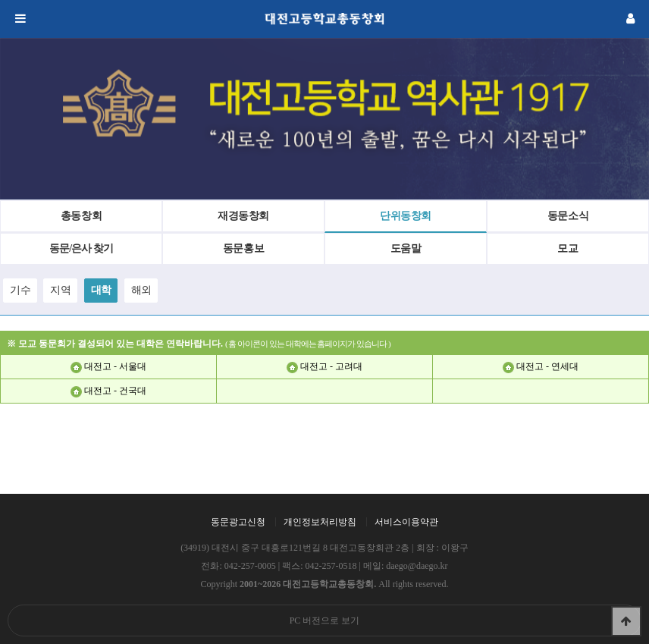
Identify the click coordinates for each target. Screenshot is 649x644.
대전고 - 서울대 (115, 366)
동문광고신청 (238, 522)
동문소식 (568, 216)
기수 (20, 290)
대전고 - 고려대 (331, 366)
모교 (567, 248)
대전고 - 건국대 (115, 391)
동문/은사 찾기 (81, 248)
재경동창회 (243, 216)
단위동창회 (406, 216)
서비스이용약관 (406, 522)
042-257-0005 (250, 566)
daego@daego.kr (417, 566)
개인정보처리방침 (320, 522)
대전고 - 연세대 (547, 366)
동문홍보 (244, 248)
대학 (101, 290)
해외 (141, 290)
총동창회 (82, 216)
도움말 (406, 248)
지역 (60, 290)
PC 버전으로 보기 (325, 620)
